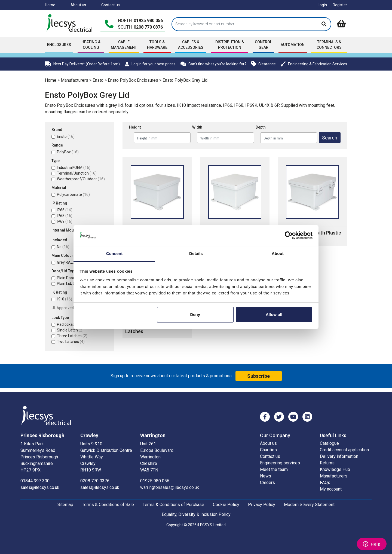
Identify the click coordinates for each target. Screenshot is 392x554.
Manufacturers (74, 80)
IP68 (65, 216)
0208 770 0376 (148, 27)
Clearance (264, 64)
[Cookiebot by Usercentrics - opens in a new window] (289, 235)
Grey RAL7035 (73, 262)
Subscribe (258, 376)
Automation (293, 45)
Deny (195, 314)
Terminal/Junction (77, 173)
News (266, 476)
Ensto (98, 80)
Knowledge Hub (335, 469)
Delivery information (339, 456)
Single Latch (70, 330)
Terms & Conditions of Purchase (173, 505)
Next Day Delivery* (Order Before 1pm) (82, 64)
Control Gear (263, 45)
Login (322, 5)
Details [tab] (196, 253)
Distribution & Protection (230, 45)
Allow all (274, 314)
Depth (261, 127)
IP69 (65, 221)
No (63, 247)
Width (197, 127)
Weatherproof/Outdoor (81, 179)
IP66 (65, 210)
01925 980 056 (148, 21)
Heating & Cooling (91, 45)
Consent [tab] (114, 253)
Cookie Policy (226, 505)
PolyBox (68, 152)
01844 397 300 (35, 481)
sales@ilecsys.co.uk (40, 487)
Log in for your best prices (150, 64)
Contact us (111, 5)
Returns (327, 463)
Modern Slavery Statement (309, 505)
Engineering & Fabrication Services (314, 64)
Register (340, 5)
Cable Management (124, 45)
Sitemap (65, 505)
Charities (268, 450)
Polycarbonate (73, 194)
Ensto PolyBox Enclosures (133, 80)
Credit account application (344, 450)
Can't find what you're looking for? (213, 64)
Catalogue (329, 443)
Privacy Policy (262, 505)
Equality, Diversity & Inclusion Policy (196, 514)
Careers (267, 483)
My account (331, 489)
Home (50, 5)
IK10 (65, 299)
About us (78, 5)
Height (135, 127)
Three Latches (72, 336)
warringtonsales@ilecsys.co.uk (170, 487)
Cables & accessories (191, 45)
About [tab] (278, 253)
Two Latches (71, 342)
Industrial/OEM (74, 168)
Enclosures (59, 45)
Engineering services (280, 463)
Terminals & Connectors (329, 45)
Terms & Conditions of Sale (108, 505)
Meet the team (274, 469)
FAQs (325, 483)
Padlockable (70, 324)
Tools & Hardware (157, 45)
